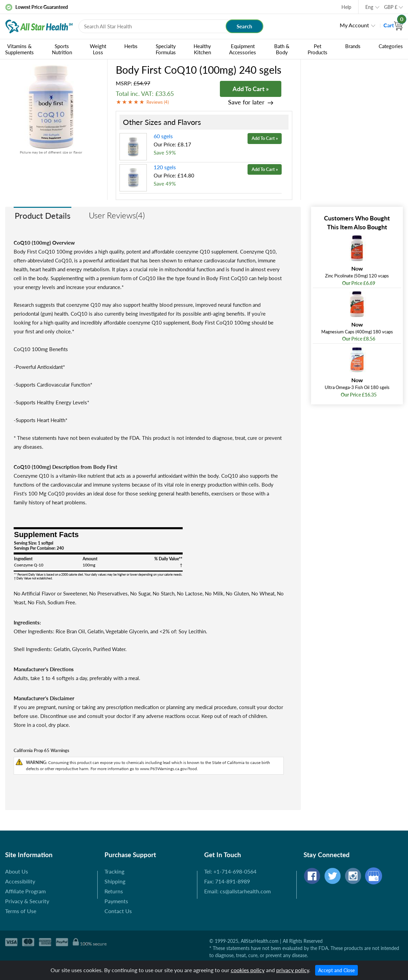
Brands (353, 46)
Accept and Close (336, 970)
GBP (391, 7)
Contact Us (118, 911)
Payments (116, 901)
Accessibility (20, 881)
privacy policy (293, 970)
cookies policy (248, 970)
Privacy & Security (27, 901)
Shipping (115, 881)
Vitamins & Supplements (19, 49)
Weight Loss (98, 49)
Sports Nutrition (62, 49)
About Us (17, 871)
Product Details (43, 215)
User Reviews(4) (117, 215)
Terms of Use (21, 911)
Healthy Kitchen (202, 49)
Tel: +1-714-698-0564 (230, 871)
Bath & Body (282, 49)
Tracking (114, 871)
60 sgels (163, 136)
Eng (369, 7)
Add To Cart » (251, 89)
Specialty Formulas (166, 49)
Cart (393, 25)
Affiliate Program (25, 891)
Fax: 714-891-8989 (227, 881)
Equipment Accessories (243, 49)
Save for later (246, 102)
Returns (114, 891)
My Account (354, 25)
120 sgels (165, 167)
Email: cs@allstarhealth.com (237, 891)
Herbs (131, 46)
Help (346, 7)
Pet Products (318, 49)
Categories (391, 46)
